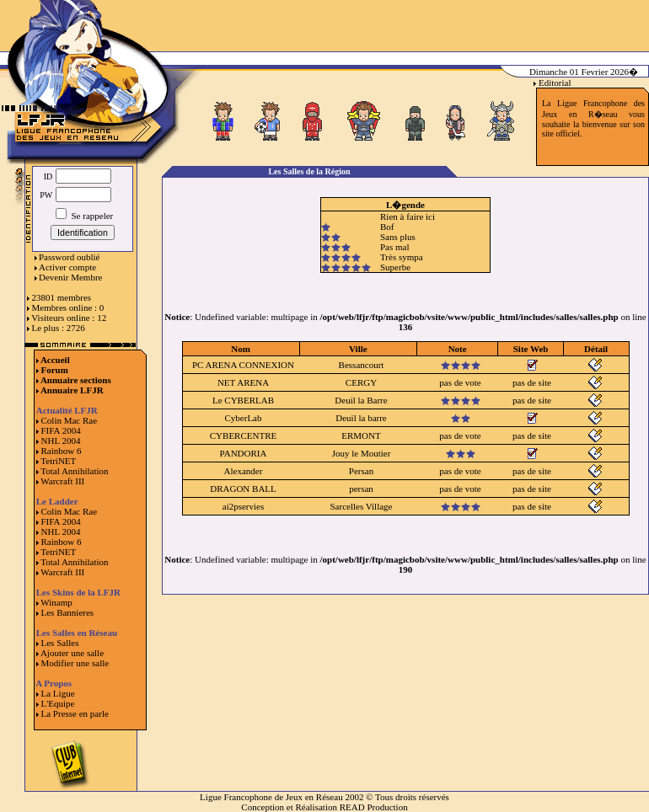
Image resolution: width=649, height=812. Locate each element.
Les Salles (60, 643)
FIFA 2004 (61, 430)
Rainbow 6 (62, 451)
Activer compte (67, 267)
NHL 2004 (61, 441)
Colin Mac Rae (70, 420)
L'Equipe (58, 703)
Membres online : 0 (68, 307)
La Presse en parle (75, 713)
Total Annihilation (74, 471)
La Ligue (58, 693)
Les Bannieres (68, 612)
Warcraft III (62, 481)
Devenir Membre (70, 277)
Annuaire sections (76, 380)
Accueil (55, 360)
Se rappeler (85, 216)
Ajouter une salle (72, 653)
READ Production (374, 807)
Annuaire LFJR (72, 390)
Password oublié (69, 257)
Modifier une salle (75, 663)
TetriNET (58, 461)
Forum (55, 370)
